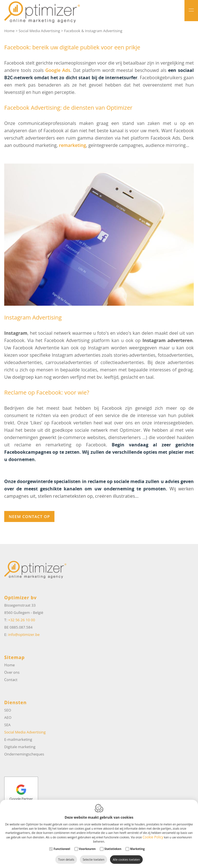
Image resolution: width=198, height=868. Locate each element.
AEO (8, 717)
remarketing (72, 145)
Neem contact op (29, 516)
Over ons (12, 672)
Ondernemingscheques (24, 754)
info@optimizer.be (24, 635)
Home (9, 31)
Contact (11, 680)
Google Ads (58, 70)
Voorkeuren (87, 849)
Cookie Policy (153, 837)
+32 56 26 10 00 (22, 620)
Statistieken (113, 849)
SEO (8, 710)
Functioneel (62, 849)
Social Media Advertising (39, 31)
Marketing (137, 849)
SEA (7, 725)
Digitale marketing (20, 747)
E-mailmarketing (18, 739)
